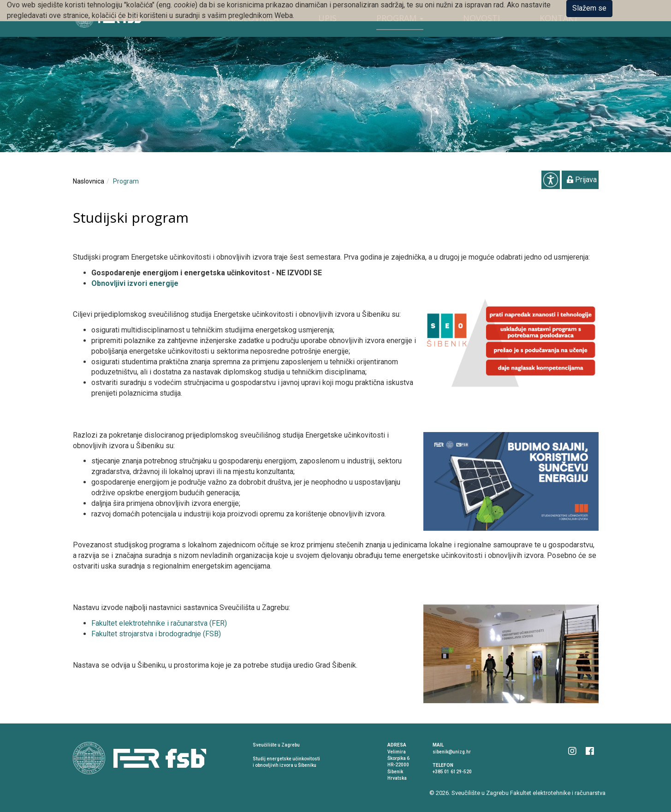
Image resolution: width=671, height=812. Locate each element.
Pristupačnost (551, 180)
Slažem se (589, 8)
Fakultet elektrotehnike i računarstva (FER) (159, 623)
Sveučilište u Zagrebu (480, 793)
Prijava (582, 180)
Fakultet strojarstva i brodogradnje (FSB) (156, 634)
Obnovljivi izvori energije (135, 283)
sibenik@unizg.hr (452, 752)
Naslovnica (89, 181)
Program (126, 181)
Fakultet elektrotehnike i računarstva (558, 793)
